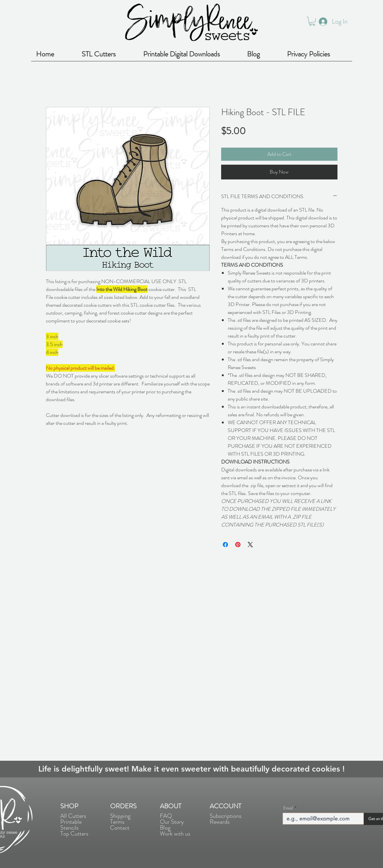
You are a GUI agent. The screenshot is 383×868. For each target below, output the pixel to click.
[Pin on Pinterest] (238, 545)
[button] (312, 21)
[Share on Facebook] (225, 545)
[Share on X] (250, 545)
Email (288, 808)
